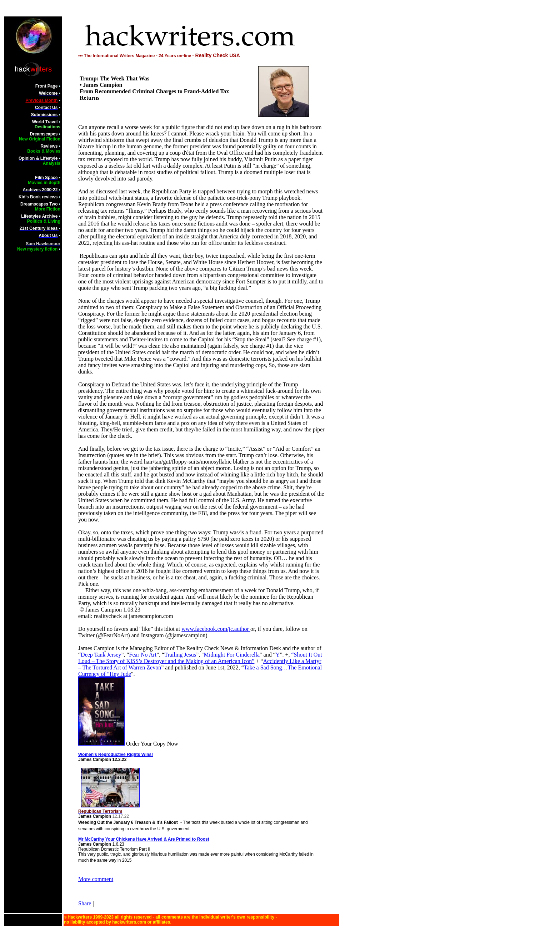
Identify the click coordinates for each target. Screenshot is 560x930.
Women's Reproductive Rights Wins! (116, 755)
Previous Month (41, 100)
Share (85, 903)
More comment (96, 879)
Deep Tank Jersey (101, 655)
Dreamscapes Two (40, 204)
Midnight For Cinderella (232, 655)
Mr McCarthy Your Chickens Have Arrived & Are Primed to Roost (144, 839)
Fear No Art (143, 655)
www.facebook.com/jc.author (216, 629)
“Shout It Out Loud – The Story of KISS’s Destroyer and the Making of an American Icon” (200, 658)
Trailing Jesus (180, 655)
